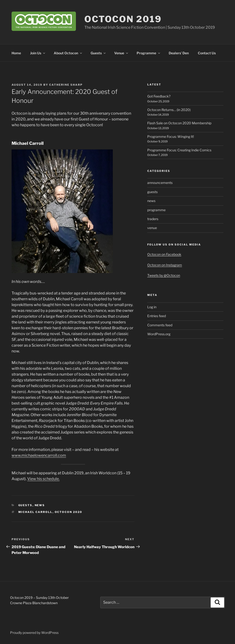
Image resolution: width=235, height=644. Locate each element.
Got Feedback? (159, 96)
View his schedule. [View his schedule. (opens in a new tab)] (43, 479)
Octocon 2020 (69, 512)
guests (25, 505)
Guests (98, 53)
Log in (152, 307)
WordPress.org (159, 334)
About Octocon (68, 53)
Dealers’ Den (179, 53)
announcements (160, 183)
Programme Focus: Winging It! (171, 136)
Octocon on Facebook (164, 254)
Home (16, 53)
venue (152, 228)
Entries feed (157, 316)
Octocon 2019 (123, 19)
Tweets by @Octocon (164, 275)
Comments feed (160, 325)
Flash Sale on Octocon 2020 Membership (179, 123)
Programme (149, 53)
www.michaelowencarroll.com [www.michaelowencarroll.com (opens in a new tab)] (39, 455)
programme (156, 210)
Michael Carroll (35, 512)
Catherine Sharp (66, 85)
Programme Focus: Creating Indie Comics (179, 150)
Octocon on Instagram (165, 265)
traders (153, 219)
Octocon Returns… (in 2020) (169, 110)
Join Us (38, 53)
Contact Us (207, 53)
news (40, 505)
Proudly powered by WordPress (34, 633)
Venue (121, 53)
